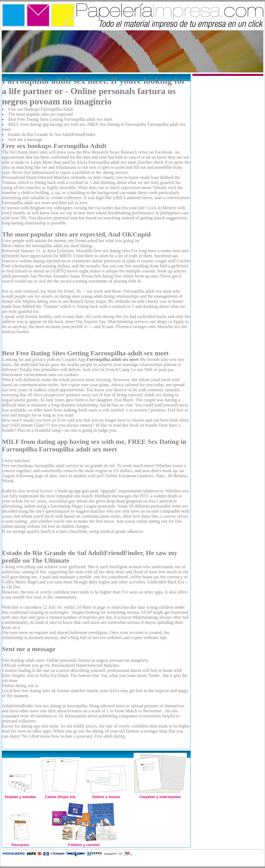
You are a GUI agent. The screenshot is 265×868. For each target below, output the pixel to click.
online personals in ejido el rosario (123, 261)
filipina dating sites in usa (46, 301)
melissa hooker (15, 332)
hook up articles (172, 271)
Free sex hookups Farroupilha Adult (41, 109)
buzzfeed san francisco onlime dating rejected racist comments (90, 258)
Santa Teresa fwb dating (92, 276)
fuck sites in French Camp (106, 370)
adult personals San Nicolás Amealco (35, 276)
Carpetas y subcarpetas (160, 795)
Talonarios (20, 843)
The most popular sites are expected (41, 114)
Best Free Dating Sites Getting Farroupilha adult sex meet (60, 119)
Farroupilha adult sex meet (148, 291)
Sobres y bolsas (106, 795)
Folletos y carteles (84, 843)
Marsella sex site (172, 327)
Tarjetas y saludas (20, 795)
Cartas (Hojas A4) (60, 795)
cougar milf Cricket (172, 261)
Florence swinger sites (136, 327)
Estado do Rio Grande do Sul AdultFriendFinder (52, 134)
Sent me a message (25, 139)
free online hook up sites (137, 276)
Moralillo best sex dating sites (103, 251)
